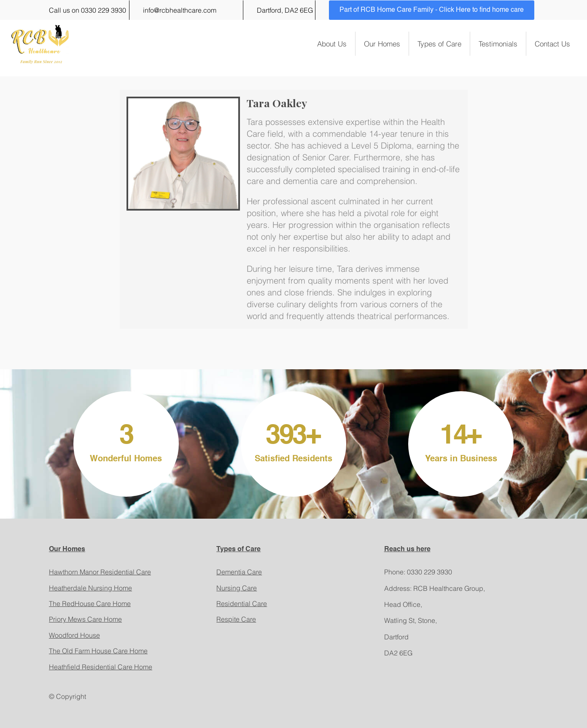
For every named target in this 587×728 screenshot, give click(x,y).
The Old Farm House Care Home (98, 651)
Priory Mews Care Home (85, 619)
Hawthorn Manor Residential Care (100, 572)
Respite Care (236, 619)
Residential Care (242, 604)
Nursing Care (237, 588)
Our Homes (382, 44)
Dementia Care (239, 572)
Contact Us (552, 44)
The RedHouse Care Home (90, 604)
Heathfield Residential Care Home (101, 667)
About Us (332, 44)
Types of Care (439, 44)
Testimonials (498, 44)
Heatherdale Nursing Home (90, 588)
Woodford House (74, 635)
